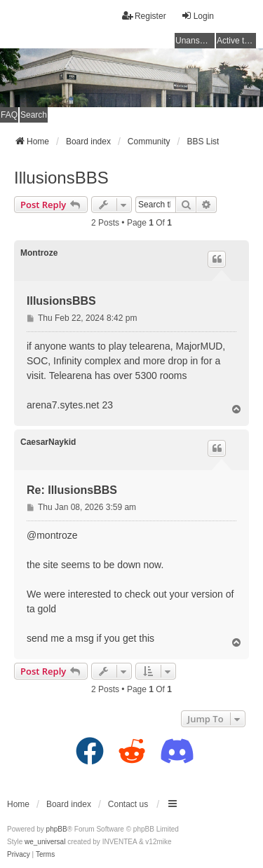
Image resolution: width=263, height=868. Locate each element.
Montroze (39, 253)
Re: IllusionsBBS (72, 490)
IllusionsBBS (61, 178)
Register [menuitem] (144, 16)
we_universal (45, 842)
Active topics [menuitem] (236, 41)
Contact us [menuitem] (128, 804)
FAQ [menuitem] (9, 115)
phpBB (57, 829)
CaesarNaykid (48, 442)
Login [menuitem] (197, 16)
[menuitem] (19, 855)
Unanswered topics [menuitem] (195, 41)
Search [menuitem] (34, 115)
